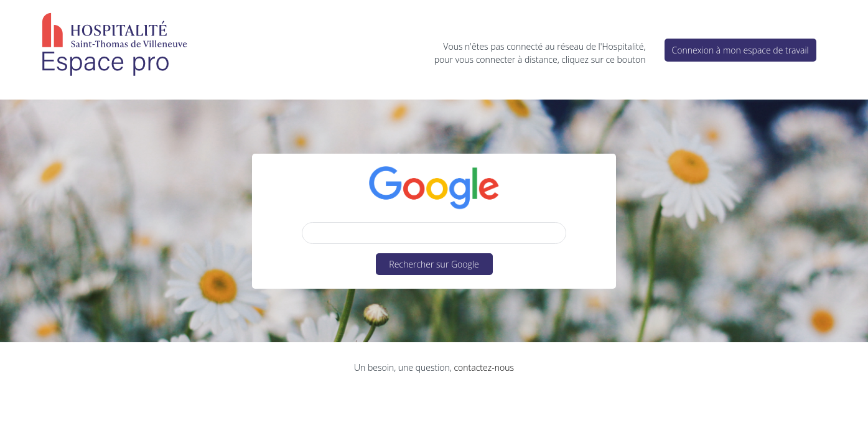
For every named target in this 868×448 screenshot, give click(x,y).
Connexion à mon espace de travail (740, 50)
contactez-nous (483, 367)
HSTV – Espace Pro (114, 47)
